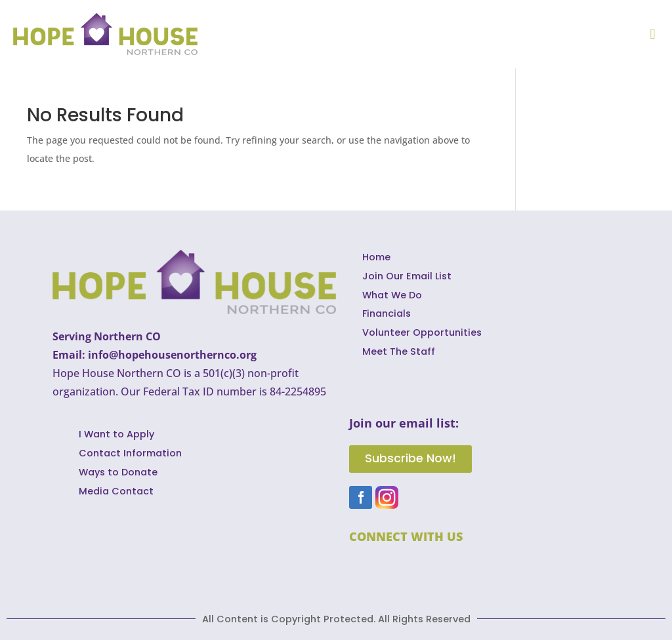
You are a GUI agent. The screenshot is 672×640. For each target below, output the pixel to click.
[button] (653, 34)
